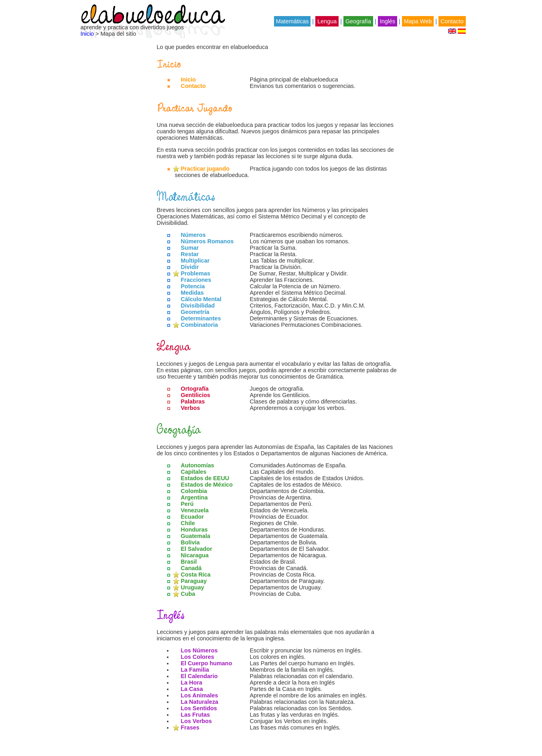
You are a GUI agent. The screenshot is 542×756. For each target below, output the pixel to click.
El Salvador (197, 549)
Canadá (191, 568)
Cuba (188, 594)
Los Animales (200, 695)
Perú (187, 504)
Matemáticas (292, 21)
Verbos (191, 408)
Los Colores (198, 657)
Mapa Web (418, 21)
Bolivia (190, 542)
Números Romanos (207, 241)
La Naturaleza (200, 702)
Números (193, 235)
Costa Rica (196, 575)
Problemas (196, 273)
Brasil (189, 562)
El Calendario (199, 676)
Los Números (199, 650)
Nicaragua (195, 555)
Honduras (194, 530)
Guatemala (196, 536)
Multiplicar (195, 261)
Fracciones (196, 280)
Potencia (193, 286)
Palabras (193, 401)
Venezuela (195, 510)
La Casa (192, 689)
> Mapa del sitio (115, 34)
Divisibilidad (198, 306)
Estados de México (207, 485)
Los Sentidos (199, 708)
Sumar (190, 248)
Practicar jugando (205, 169)
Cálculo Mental (201, 299)
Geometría (195, 312)
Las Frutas (196, 715)
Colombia (194, 491)
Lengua (327, 21)
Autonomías (198, 465)
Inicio (87, 34)
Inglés (388, 21)
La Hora (192, 683)
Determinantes (201, 318)
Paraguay (194, 581)
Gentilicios (196, 395)
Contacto (452, 21)
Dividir (190, 267)
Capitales (194, 472)
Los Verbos (197, 721)
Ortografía (195, 389)
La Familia (195, 670)
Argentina (194, 497)
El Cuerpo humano (207, 663)
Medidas (193, 293)
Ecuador (193, 517)
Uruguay (193, 587)
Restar (190, 254)
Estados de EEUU (205, 478)
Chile (188, 523)
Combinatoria (200, 325)
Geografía (358, 21)
